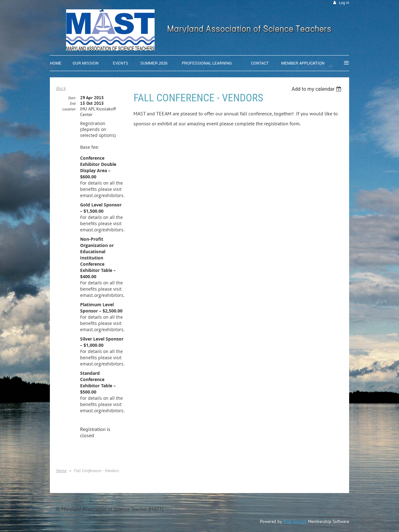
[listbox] (317, 89)
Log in (344, 3)
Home (61, 471)
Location (69, 109)
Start (72, 98)
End (73, 103)
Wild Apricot (295, 521)
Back (61, 88)
